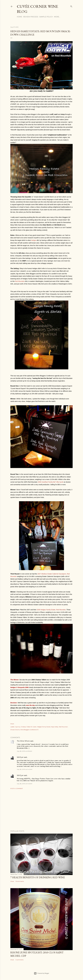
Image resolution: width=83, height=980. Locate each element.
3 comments (20, 960)
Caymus (18, 727)
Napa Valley (55, 727)
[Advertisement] (41, 810)
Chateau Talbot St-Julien (29, 727)
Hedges (34, 240)
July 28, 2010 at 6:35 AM (24, 751)
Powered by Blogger (41, 973)
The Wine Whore (23, 741)
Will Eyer (20, 757)
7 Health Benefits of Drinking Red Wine (38, 877)
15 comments (20, 881)
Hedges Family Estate (44, 727)
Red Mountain (20, 281)
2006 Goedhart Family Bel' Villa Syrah (51, 482)
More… (57, 17)
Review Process (31, 17)
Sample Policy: (46, 17)
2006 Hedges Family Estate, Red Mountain (51, 610)
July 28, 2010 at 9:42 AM (25, 769)
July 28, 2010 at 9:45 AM (24, 784)
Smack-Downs (15, 730)
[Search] (71, 6)
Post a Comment (17, 788)
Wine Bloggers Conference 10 (29, 730)
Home (19, 17)
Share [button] (12, 724)
